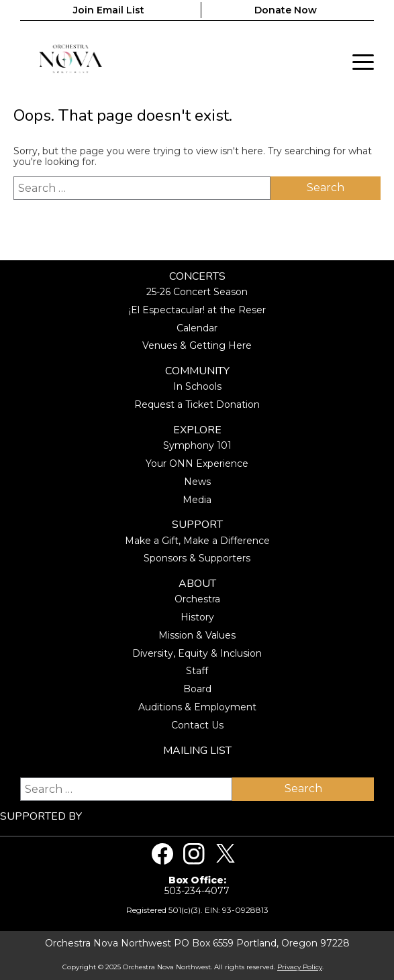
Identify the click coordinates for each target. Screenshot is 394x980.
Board (197, 689)
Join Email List (109, 10)
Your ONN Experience (197, 464)
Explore (197, 430)
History (197, 617)
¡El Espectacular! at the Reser (197, 310)
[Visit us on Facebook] (162, 854)
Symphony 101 (197, 445)
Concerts (197, 277)
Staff (197, 671)
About (197, 584)
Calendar (197, 328)
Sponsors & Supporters (197, 558)
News (197, 482)
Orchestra (197, 599)
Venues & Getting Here (197, 345)
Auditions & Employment (197, 707)
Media (197, 500)
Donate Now (286, 10)
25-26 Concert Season (197, 292)
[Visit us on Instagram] (194, 854)
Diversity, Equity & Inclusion (197, 653)
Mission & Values (197, 635)
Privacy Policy (300, 967)
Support (197, 525)
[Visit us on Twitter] (226, 854)
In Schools (197, 386)
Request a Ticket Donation (197, 404)
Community (197, 371)
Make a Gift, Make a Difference (197, 541)
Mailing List (197, 751)
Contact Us (197, 725)
